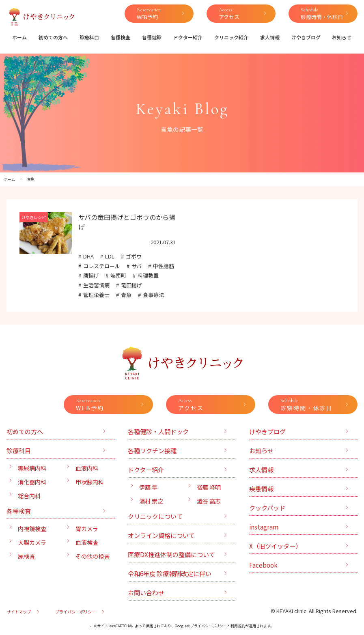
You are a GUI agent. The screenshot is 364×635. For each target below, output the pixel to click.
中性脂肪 (164, 266)
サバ (137, 266)
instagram (264, 527)
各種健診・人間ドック (158, 431)
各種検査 (121, 37)
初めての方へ (53, 37)
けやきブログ (306, 37)
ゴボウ (134, 256)
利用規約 (238, 626)
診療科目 (89, 37)
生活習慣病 (96, 285)
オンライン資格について (161, 535)
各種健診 (152, 37)
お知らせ (342, 37)
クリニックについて (155, 516)
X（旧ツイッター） (275, 546)
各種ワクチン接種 (152, 450)
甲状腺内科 (90, 482)
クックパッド (267, 508)
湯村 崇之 (151, 501)
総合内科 (29, 496)
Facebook (263, 565)
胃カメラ (87, 528)
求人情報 (270, 37)
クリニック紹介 (231, 37)
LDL (110, 256)
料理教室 (148, 275)
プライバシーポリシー (75, 612)
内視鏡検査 (32, 528)
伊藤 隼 (148, 487)
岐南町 (118, 275)
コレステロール (102, 266)
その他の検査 (93, 556)
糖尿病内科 (32, 468)
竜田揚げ (131, 285)
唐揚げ (91, 275)
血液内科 (87, 468)
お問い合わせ (146, 592)
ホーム (19, 37)
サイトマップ (19, 612)
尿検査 (26, 556)
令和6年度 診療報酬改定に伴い (170, 573)
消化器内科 (32, 482)
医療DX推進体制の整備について (171, 554)
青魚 (126, 295)
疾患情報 (261, 489)
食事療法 (153, 295)
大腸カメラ (32, 542)
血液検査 (87, 542)
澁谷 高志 (209, 501)
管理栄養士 (96, 295)
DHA (88, 256)
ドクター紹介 (188, 37)
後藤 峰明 (209, 487)
